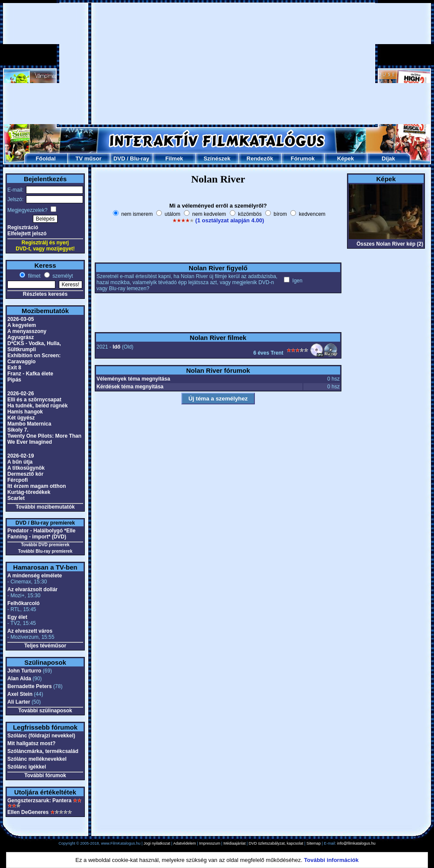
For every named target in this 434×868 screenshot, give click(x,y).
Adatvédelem (185, 843)
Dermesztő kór (25, 474)
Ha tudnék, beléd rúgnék (37, 406)
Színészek (217, 159)
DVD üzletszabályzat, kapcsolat (276, 843)
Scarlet (16, 498)
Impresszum (210, 843)
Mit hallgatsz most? (31, 743)
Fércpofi (18, 480)
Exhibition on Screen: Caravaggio (34, 359)
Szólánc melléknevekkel (37, 759)
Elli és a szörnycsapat (34, 400)
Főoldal (45, 159)
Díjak (388, 159)
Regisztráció (23, 227)
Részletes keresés (45, 294)
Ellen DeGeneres (28, 812)
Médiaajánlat (234, 843)
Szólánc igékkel (27, 767)
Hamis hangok (25, 412)
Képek (346, 159)
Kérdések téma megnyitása (130, 387)
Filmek (174, 159)
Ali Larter (19, 702)
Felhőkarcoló (24, 603)
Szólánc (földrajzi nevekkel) (41, 736)
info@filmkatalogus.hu (356, 843)
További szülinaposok (45, 711)
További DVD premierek (45, 545)
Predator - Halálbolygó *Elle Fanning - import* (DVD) (41, 534)
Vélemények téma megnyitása (133, 379)
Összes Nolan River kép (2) (390, 244)
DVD (119, 159)
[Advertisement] (217, 64)
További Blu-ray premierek (45, 551)
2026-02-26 (21, 394)
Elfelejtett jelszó (27, 234)
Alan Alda (19, 679)
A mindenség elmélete (35, 576)
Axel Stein (20, 694)
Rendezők (260, 159)
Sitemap (313, 843)
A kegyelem (22, 325)
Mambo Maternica (29, 424)
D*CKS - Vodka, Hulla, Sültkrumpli (34, 346)
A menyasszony (27, 331)
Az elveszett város (30, 631)
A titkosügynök (26, 468)
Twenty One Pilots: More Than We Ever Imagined (44, 439)
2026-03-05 (21, 319)
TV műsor (89, 159)
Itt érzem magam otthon (37, 486)
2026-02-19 (21, 456)
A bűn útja (20, 462)
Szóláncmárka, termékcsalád (43, 751)
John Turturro (24, 671)
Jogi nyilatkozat (157, 843)
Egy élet (17, 617)
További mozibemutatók (45, 507)
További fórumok (45, 775)
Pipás (14, 380)
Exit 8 (14, 368)
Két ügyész (21, 418)
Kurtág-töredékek (29, 492)
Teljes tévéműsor (45, 646)
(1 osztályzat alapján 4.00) (230, 220)
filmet (33, 276)
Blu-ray (140, 159)
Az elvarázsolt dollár (32, 589)
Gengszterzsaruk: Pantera (39, 801)
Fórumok (303, 159)
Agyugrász (21, 337)
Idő (116, 347)
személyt (62, 276)
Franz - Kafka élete (30, 374)
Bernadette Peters (30, 686)
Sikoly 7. (18, 430)
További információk (331, 860)
